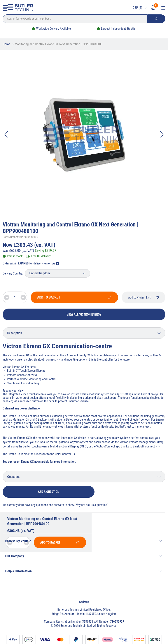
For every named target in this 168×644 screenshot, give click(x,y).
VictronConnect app (108, 446)
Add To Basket (74, 297)
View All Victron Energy (84, 314)
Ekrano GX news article (35, 462)
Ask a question (49, 492)
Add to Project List (143, 297)
